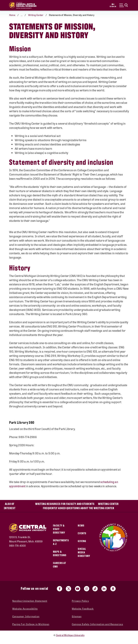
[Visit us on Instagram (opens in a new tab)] (87, 589)
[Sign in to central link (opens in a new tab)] (113, 5)
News (81, 525)
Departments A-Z (61, 542)
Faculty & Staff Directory (59, 529)
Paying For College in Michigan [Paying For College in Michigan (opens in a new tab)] (31, 624)
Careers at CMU (60, 565)
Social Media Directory (84, 552)
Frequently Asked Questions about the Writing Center (79, 508)
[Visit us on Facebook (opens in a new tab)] (59, 589)
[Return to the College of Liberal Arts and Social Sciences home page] (23, 5)
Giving (82, 541)
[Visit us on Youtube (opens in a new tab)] (78, 589)
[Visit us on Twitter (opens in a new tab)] (68, 589)
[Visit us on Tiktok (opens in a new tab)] (95, 589)
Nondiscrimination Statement (30, 601)
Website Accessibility (25, 609)
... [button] (22, 15)
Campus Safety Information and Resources (97, 624)
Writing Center (36, 15)
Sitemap (77, 616)
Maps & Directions (60, 553)
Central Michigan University (70, 635)
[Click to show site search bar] (124, 5)
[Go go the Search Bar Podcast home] (113, 589)
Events (82, 533)
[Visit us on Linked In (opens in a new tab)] (104, 589)
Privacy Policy (80, 601)
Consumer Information (26, 616)
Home (12, 15)
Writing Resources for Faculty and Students (65, 504)
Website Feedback (83, 609)
